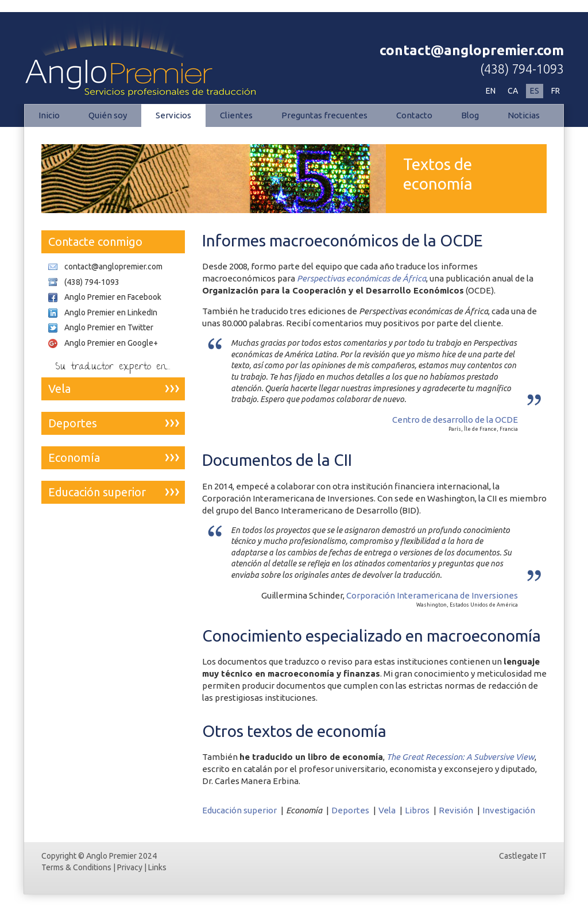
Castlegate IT (523, 856)
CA (513, 91)
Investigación (509, 810)
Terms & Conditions (76, 867)
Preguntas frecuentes (324, 115)
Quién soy (108, 115)
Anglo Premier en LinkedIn (111, 312)
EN (491, 91)
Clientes (236, 115)
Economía (74, 458)
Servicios (173, 115)
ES (535, 91)
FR (556, 91)
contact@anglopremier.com (472, 50)
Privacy (130, 867)
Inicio (49, 115)
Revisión (456, 810)
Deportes (350, 810)
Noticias (524, 115)
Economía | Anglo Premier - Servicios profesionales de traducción (145, 55)
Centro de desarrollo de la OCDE (455, 420)
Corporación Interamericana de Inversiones (432, 595)
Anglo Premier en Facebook (113, 297)
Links (157, 867)
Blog (470, 115)
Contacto (414, 115)
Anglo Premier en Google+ (111, 343)
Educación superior (239, 810)
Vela (387, 810)
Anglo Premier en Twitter (109, 327)
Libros (417, 810)
